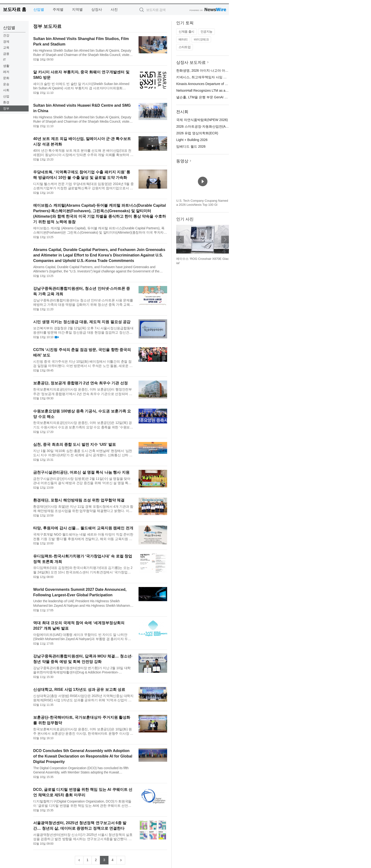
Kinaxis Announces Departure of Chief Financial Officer (217, 84)
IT (5, 60)
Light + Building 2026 (192, 140)
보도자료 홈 (14, 9)
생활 (6, 66)
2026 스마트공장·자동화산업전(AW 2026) (207, 126)
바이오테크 (201, 39)
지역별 (77, 9)
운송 (6, 84)
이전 (180, 240)
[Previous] (79, 860)
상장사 (97, 9)
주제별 (58, 9)
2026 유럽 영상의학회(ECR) (197, 133)
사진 (114, 9)
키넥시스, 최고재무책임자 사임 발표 (203, 77)
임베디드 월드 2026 (191, 146)
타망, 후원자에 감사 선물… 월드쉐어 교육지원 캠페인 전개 (83, 528)
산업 (6, 96)
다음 (225, 240)
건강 (6, 35)
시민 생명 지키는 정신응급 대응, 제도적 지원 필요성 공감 (82, 322)
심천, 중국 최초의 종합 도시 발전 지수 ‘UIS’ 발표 (75, 444)
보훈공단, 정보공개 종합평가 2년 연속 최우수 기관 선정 (80, 383)
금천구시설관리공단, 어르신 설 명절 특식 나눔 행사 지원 (81, 472)
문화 (6, 78)
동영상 (182, 161)
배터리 (183, 39)
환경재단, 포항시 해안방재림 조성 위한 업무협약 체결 (79, 500)
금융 (6, 54)
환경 (6, 102)
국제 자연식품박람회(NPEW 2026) (202, 120)
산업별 (39, 9)
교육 (6, 48)
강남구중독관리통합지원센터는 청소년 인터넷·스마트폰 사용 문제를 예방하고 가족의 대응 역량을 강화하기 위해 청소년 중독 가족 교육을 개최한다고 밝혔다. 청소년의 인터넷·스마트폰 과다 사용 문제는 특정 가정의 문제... (83, 303)
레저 (6, 72)
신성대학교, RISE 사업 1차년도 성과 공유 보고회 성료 (79, 690)
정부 (6, 108)
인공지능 (206, 32)
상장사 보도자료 (191, 63)
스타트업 (185, 47)
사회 (6, 90)
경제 (6, 42)
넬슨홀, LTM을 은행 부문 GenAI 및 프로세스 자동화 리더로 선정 (224, 97)
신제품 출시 (186, 32)
